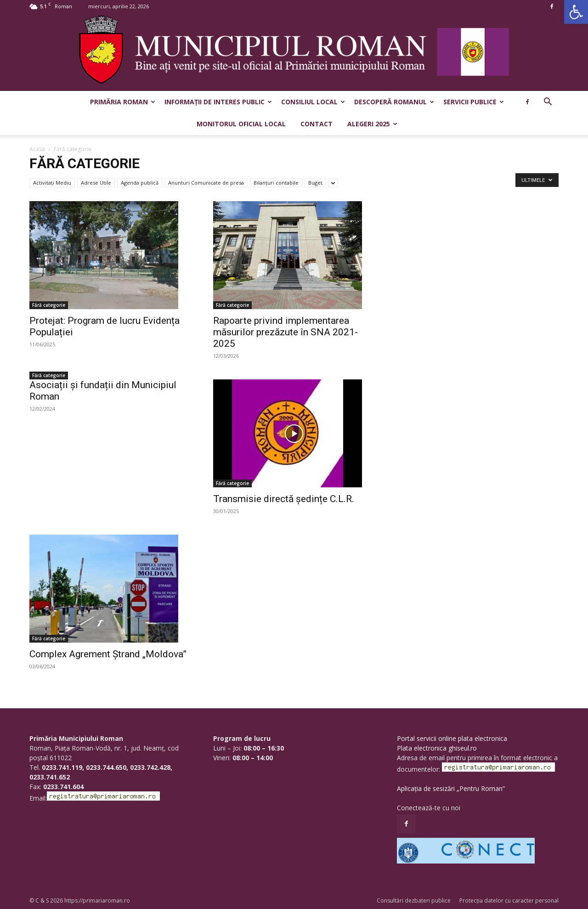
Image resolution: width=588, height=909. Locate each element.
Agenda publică (140, 183)
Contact (317, 124)
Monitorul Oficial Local (241, 124)
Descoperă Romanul (394, 102)
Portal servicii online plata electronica (452, 738)
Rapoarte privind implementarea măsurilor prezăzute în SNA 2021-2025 (286, 332)
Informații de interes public (218, 102)
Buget (315, 183)
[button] (576, 12)
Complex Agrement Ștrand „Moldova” (108, 654)
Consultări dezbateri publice (414, 901)
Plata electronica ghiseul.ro (437, 748)
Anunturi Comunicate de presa (206, 183)
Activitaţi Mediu (52, 183)
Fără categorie (49, 305)
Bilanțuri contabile (276, 183)
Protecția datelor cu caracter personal (509, 901)
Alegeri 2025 (372, 124)
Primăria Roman (123, 102)
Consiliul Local (313, 102)
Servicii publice (474, 102)
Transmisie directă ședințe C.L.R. (284, 499)
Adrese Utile (96, 183)
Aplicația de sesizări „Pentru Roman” (451, 788)
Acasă (37, 149)
